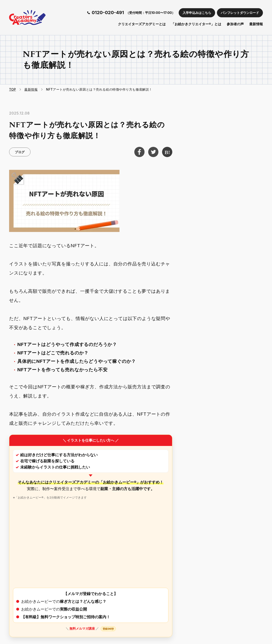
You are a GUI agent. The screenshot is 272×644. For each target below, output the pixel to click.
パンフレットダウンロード (240, 13)
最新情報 (256, 24)
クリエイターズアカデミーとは (142, 24)
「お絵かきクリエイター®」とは (196, 24)
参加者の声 (235, 24)
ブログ (20, 152)
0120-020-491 (108, 13)
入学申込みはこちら (197, 13)
